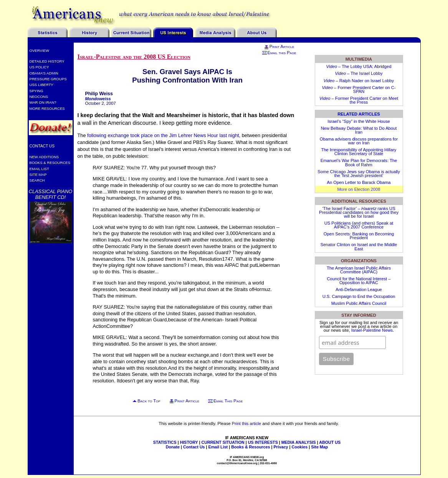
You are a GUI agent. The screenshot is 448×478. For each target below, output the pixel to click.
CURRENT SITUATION (223, 442)
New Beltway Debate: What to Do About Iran (359, 130)
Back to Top (149, 401)
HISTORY (189, 442)
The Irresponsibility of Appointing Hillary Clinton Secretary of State (359, 152)
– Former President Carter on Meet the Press (359, 100)
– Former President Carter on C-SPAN (359, 89)
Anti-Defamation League (359, 289)
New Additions (44, 157)
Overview (40, 50)
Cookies (300, 447)
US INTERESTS (263, 442)
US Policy (39, 67)
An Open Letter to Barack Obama (359, 182)
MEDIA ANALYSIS (299, 442)
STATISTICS (165, 442)
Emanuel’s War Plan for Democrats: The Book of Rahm (359, 162)
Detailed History (47, 61)
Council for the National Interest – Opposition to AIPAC (359, 281)
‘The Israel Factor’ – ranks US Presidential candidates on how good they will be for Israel (359, 212)
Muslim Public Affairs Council (359, 303)
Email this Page (279, 53)
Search (37, 180)
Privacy (281, 447)
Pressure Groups (48, 79)
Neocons (39, 97)
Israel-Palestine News (372, 330)
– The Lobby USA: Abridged (359, 66)
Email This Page (228, 401)
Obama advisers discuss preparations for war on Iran (359, 141)
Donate (173, 447)
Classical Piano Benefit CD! (51, 194)
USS (41, 85)
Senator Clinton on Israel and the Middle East (359, 246)
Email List (39, 169)
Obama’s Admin (44, 73)
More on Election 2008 (359, 189)
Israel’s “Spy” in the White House (359, 121)
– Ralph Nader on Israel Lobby (359, 81)
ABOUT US (330, 442)
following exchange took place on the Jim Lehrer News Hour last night (163, 135)
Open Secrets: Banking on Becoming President (359, 236)
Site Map (38, 174)
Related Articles (359, 114)
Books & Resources (50, 163)
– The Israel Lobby (359, 73)
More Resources (47, 108)
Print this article (246, 423)
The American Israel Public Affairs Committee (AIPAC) (359, 270)
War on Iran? (43, 102)
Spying (36, 91)
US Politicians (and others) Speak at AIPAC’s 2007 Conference (359, 225)
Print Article (279, 46)
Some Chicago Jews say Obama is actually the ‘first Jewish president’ (359, 174)
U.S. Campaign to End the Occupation (359, 296)
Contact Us (42, 146)
